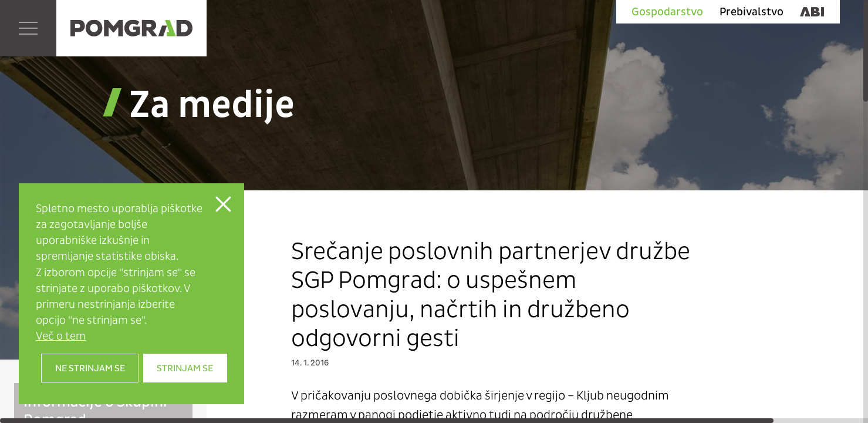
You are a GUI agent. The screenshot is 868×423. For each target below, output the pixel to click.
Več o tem (61, 336)
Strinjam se (185, 368)
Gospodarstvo (667, 12)
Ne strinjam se (90, 368)
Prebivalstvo (752, 12)
